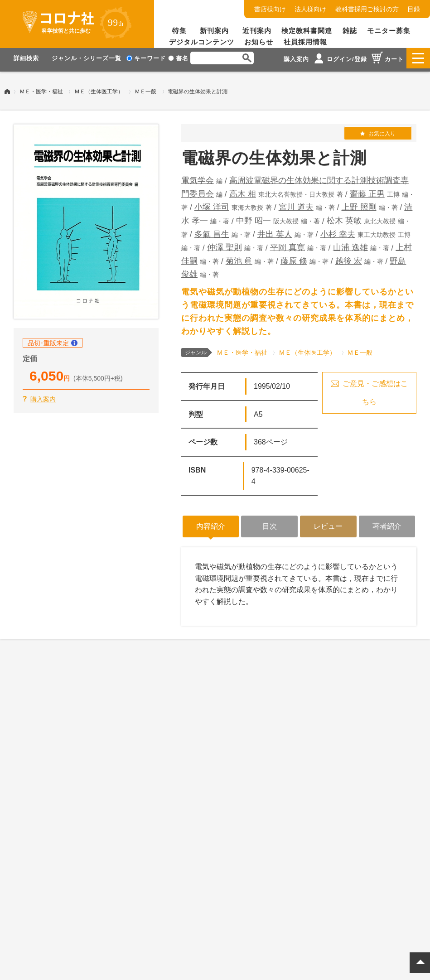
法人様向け (310, 9)
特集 (179, 31)
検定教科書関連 (307, 31)
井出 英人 (275, 231)
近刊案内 (257, 31)
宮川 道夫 (296, 204)
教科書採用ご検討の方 (367, 9)
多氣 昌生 (212, 231)
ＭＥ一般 (145, 88)
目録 (414, 9)
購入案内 (43, 396)
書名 (178, 58)
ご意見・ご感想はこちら (375, 389)
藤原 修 (294, 258)
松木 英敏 (344, 217)
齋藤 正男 (367, 191)
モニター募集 (389, 31)
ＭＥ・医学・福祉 (41, 88)
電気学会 (198, 177)
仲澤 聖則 (225, 244)
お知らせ (259, 42)
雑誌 (350, 31)
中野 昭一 (254, 217)
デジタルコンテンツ (202, 42)
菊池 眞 (239, 258)
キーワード (146, 58)
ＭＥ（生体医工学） (99, 88)
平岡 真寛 (287, 244)
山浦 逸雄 (350, 244)
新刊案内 (214, 31)
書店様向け (270, 9)
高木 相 (243, 191)
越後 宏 (349, 258)
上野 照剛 (359, 204)
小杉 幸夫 (338, 231)
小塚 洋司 (212, 204)
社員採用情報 (305, 42)
